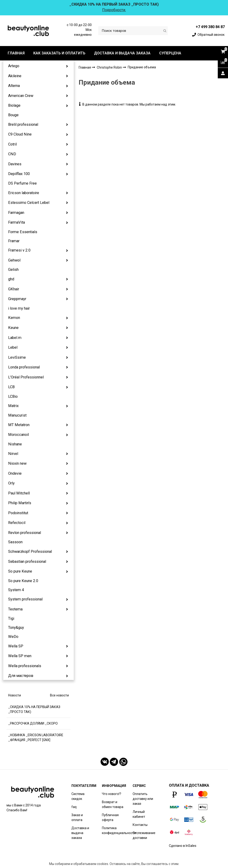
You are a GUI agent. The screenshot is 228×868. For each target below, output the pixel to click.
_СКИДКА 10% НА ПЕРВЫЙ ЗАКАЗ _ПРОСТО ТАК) (34, 709)
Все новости (59, 695)
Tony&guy (16, 628)
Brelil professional (23, 124)
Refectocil (17, 523)
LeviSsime (17, 357)
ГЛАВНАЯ (16, 53)
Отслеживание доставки (144, 835)
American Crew (21, 96)
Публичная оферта (110, 817)
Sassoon (15, 542)
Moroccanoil (18, 435)
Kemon (14, 318)
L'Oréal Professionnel (26, 377)
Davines (15, 164)
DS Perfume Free (22, 183)
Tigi (11, 618)
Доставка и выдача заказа (80, 833)
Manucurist (17, 415)
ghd (11, 279)
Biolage (14, 105)
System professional (25, 599)
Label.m (15, 338)
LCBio (13, 396)
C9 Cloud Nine (20, 134)
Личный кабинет (139, 814)
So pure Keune (20, 571)
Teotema (15, 609)
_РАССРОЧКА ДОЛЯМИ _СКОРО (33, 723)
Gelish (13, 270)
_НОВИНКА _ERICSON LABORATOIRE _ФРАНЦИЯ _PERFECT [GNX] (36, 737)
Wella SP (16, 646)
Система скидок (78, 796)
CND (12, 154)
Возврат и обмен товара (113, 804)
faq (74, 807)
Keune (13, 328)
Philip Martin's (20, 503)
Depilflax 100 (19, 174)
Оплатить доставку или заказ (143, 799)
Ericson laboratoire (24, 193)
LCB (11, 387)
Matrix (13, 406)
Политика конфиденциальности (119, 830)
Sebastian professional (27, 562)
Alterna (14, 86)
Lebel (13, 347)
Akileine (15, 76)
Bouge (13, 115)
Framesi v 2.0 (19, 250)
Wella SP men (20, 656)
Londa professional (24, 367)
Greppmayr (17, 299)
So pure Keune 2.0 (23, 581)
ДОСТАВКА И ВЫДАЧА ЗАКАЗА (122, 53)
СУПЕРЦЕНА (170, 53)
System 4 (16, 590)
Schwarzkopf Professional (30, 552)
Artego (14, 66)
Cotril (12, 144)
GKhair (14, 289)
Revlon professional (25, 533)
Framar (14, 241)
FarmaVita (17, 222)
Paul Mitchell (19, 493)
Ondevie (15, 473)
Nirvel (13, 454)
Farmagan (16, 213)
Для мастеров (21, 676)
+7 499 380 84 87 (210, 27)
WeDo (13, 637)
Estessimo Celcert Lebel (29, 203)
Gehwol (14, 260)
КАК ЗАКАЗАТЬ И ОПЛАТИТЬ (59, 53)
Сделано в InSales (183, 846)
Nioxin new (17, 463)
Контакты (140, 825)
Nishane (15, 444)
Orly (11, 483)
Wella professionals (25, 666)
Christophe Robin (110, 67)
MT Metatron (19, 425)
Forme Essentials (23, 232)
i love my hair (19, 308)
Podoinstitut (18, 513)
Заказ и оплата (77, 817)
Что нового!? (112, 794)
